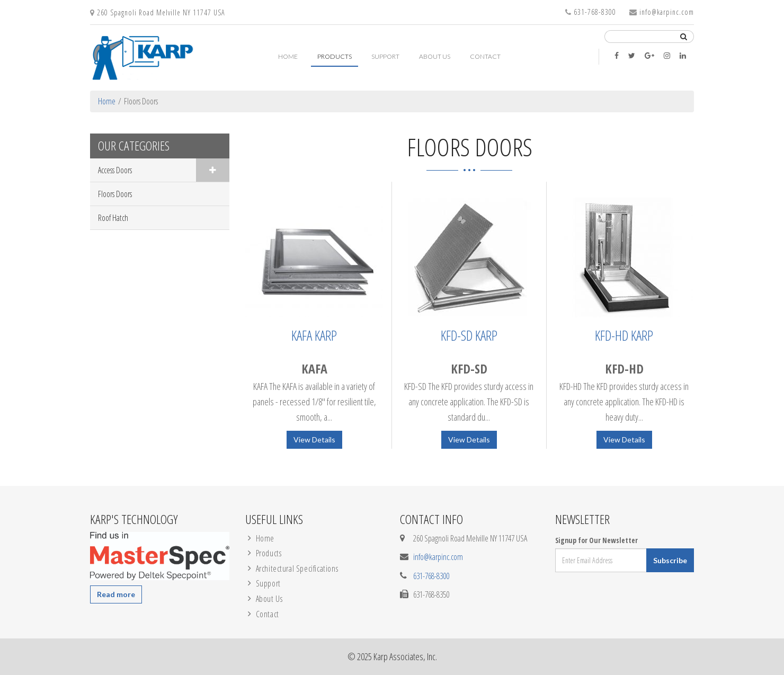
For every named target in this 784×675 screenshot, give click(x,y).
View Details (314, 439)
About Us (435, 56)
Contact (485, 56)
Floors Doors (115, 194)
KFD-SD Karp (469, 335)
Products (335, 56)
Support (385, 56)
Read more (116, 594)
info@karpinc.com (667, 12)
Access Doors (115, 170)
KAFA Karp (314, 335)
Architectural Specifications (297, 569)
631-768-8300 (595, 12)
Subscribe (670, 560)
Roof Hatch (113, 218)
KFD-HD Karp (624, 335)
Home (288, 56)
